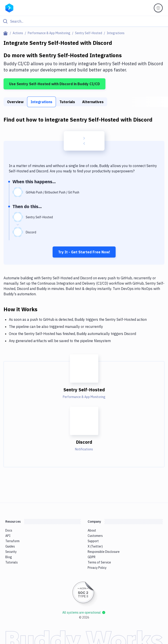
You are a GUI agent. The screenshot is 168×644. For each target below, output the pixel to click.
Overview (15, 102)
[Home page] (6, 33)
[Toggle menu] (158, 8)
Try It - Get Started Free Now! (84, 252)
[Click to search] (84, 21)
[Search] (88, 21)
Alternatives (93, 102)
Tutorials (67, 102)
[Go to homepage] (9, 8)
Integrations (42, 102)
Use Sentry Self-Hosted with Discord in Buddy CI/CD (54, 84)
